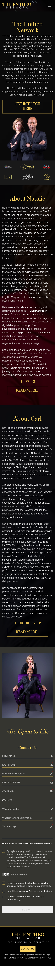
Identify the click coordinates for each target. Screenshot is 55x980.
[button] (27, 800)
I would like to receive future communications (27, 845)
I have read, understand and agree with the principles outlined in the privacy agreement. (29, 884)
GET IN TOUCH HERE (27, 106)
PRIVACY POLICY (23, 942)
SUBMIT (27, 910)
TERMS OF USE (41, 942)
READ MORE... (28, 391)
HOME (9, 942)
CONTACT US (28, 949)
